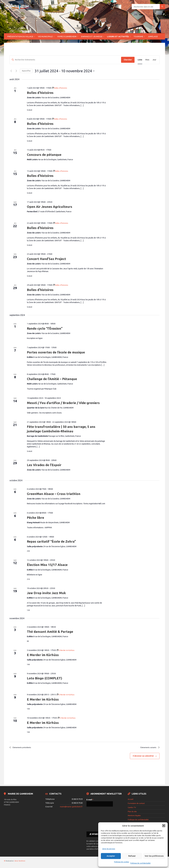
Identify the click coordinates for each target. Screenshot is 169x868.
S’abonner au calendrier (143, 757)
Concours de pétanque (44, 155)
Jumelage (153, 36)
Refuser (132, 856)
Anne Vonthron (20, 862)
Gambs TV (132, 808)
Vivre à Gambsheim (67, 36)
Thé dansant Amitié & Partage (50, 632)
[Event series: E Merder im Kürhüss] (66, 650)
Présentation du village (20, 36)
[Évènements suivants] (16, 71)
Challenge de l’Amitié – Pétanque (52, 379)
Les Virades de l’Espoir (44, 465)
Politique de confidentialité (140, 863)
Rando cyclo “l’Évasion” (45, 328)
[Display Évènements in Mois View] (147, 60)
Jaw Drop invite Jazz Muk (46, 593)
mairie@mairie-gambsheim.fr (71, 808)
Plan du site (132, 812)
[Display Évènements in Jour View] (154, 60)
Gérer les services (109, 849)
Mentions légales (134, 817)
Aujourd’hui (26, 71)
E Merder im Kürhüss (43, 655)
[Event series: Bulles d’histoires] (60, 88)
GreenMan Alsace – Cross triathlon (54, 494)
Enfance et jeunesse (92, 36)
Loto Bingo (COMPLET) (44, 678)
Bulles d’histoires (40, 93)
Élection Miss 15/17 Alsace (47, 565)
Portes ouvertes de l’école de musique (56, 352)
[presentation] (97, 820)
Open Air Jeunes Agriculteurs (50, 207)
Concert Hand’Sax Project (46, 259)
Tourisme (138, 36)
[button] (164, 826)
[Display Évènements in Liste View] (140, 60)
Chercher (128, 60)
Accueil (131, 800)
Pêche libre (36, 518)
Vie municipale (45, 36)
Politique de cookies (122, 862)
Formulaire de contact (136, 804)
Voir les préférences (154, 856)
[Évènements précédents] (11, 71)
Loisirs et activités (118, 36)
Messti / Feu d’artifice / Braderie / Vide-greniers (63, 403)
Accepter (111, 856)
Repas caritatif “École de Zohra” (51, 541)
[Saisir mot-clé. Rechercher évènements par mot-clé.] (65, 60)
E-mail (90, 801)
